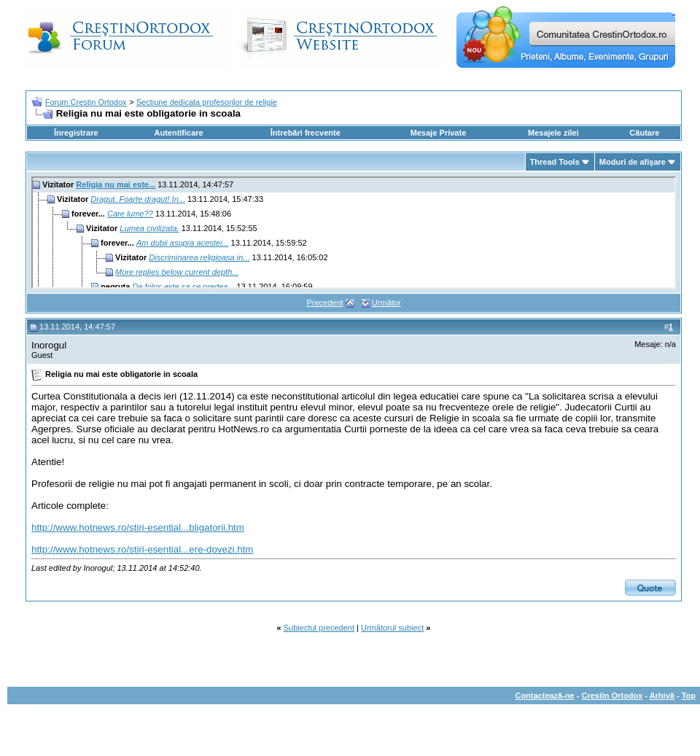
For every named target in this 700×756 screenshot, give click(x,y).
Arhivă (662, 695)
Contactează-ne (544, 695)
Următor (386, 303)
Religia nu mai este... (116, 184)
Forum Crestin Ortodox (86, 102)
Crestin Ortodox (612, 695)
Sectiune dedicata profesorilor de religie (207, 102)
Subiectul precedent (319, 628)
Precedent (324, 303)
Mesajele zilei (553, 133)
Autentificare (178, 133)
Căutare (644, 133)
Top (689, 695)
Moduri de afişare (633, 162)
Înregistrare (76, 133)
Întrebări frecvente (306, 133)
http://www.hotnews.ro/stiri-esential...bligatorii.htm (138, 527)
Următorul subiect (392, 628)
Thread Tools (555, 162)
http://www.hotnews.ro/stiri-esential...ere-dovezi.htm (142, 549)
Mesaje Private (438, 133)
